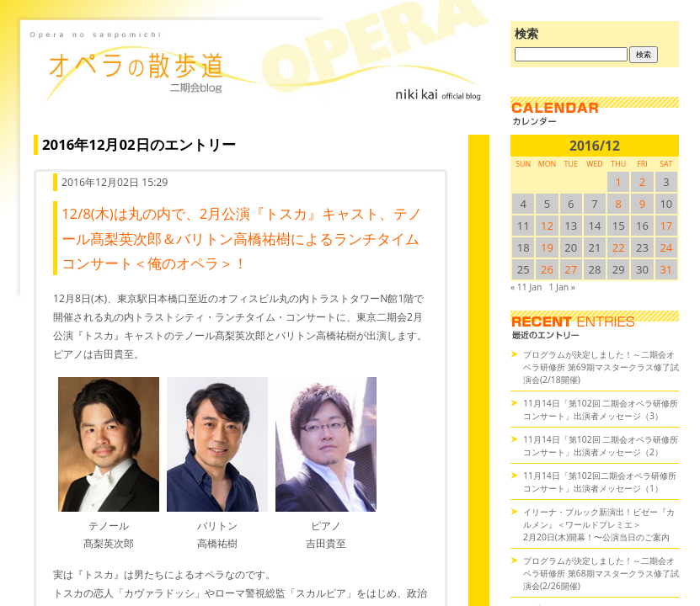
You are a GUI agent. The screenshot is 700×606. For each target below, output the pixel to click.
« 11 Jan (526, 287)
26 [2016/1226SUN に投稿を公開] (547, 269)
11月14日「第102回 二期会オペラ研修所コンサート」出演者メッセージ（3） (601, 409)
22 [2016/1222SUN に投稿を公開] (619, 247)
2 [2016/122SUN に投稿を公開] (642, 182)
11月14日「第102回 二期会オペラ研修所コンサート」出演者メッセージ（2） (601, 446)
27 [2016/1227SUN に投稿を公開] (571, 269)
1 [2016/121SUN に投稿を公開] (619, 182)
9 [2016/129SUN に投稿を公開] (642, 204)
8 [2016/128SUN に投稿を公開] (619, 204)
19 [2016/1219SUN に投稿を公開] (547, 247)
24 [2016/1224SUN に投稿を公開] (666, 247)
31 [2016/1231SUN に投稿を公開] (666, 269)
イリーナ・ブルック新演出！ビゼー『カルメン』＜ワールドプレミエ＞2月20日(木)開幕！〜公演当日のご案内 (599, 524)
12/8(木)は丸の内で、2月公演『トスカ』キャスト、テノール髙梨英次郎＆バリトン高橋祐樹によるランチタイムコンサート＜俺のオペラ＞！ (242, 238)
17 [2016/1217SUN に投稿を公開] (666, 226)
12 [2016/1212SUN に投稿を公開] (547, 226)
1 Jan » (561, 287)
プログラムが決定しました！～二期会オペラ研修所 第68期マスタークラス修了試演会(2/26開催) (601, 573)
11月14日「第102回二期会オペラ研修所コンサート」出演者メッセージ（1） (600, 482)
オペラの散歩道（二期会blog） (257, 80)
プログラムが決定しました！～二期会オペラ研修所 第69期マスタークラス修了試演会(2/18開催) (601, 367)
